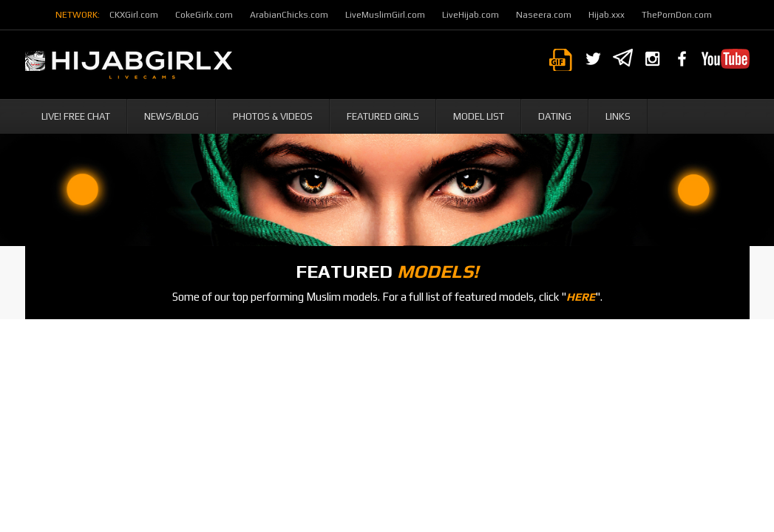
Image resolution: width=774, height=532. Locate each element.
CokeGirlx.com (204, 15)
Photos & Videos (273, 116)
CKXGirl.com (134, 15)
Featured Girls (383, 116)
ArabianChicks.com (289, 15)
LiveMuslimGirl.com (385, 15)
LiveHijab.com (471, 15)
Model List (479, 116)
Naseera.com (544, 15)
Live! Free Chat (76, 116)
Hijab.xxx (607, 15)
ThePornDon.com (677, 15)
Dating (555, 116)
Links (618, 116)
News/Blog (172, 116)
